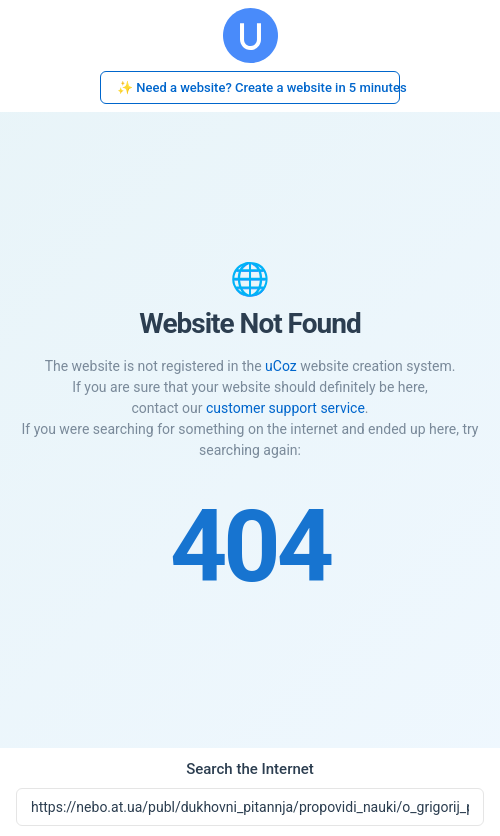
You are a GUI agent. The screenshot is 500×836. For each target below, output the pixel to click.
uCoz (281, 366)
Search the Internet (250, 769)
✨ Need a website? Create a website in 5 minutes (258, 87)
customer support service (285, 408)
